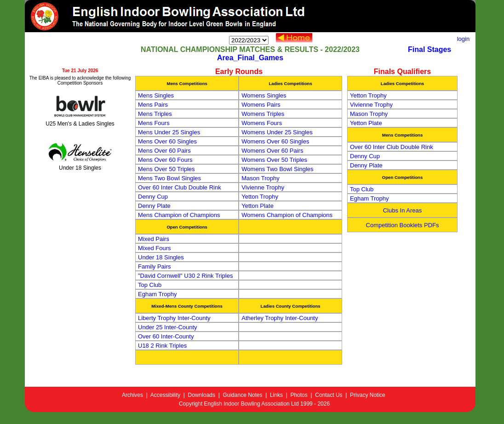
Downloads (202, 395)
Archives (132, 395)
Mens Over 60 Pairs (164, 151)
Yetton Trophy (260, 197)
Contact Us (329, 395)
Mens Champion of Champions (179, 215)
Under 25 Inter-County (168, 327)
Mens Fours (154, 123)
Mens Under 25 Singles (169, 132)
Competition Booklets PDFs (403, 225)
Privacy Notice (368, 395)
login (466, 39)
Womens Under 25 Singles (277, 132)
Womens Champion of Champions (287, 215)
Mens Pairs (153, 105)
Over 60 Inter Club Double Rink (180, 187)
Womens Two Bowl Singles (277, 169)
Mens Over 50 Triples (166, 169)
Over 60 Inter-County (166, 336)
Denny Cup (153, 197)
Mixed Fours (155, 248)
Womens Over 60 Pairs (272, 151)
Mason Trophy (260, 178)
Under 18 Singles (161, 257)
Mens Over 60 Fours (165, 160)
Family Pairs (155, 266)
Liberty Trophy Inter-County (174, 318)
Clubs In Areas (403, 210)
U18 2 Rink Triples (162, 346)
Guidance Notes (242, 395)
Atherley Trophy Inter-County (280, 318)
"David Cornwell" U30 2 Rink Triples (185, 276)
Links (276, 395)
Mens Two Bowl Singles (169, 178)
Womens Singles (264, 95)
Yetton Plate (258, 206)
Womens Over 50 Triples (274, 160)
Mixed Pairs (154, 239)
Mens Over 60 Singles (167, 141)
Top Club (150, 285)
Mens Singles (156, 95)
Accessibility (165, 395)
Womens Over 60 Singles (275, 141)
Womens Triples (263, 114)
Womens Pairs (261, 105)
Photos (299, 395)
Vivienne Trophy (263, 187)
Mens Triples (155, 114)
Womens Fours (262, 123)
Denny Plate (154, 206)
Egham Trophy (157, 294)
